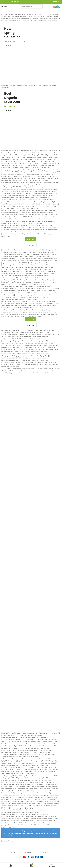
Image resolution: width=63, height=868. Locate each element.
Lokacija (55, 2)
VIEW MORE (31, 245)
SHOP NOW (31, 239)
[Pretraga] (31, 6)
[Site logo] (56, 6)
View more (8, 45)
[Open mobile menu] (4, 6)
